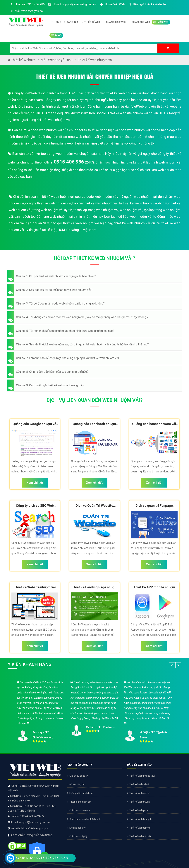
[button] (94, 276)
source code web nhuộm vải (96, 197)
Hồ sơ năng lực (76, 784)
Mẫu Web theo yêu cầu (27, 11)
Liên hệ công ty (76, 828)
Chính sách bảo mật (79, 810)
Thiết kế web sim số (139, 793)
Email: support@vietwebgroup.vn (72, 4)
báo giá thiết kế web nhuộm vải (95, 203)
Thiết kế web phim (138, 810)
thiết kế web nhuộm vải (56, 197)
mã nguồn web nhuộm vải (138, 197)
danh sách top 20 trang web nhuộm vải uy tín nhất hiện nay (59, 216)
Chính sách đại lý (77, 836)
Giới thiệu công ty (78, 776)
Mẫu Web (161, 22)
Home (56, 22)
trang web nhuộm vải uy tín (52, 210)
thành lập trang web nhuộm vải (96, 210)
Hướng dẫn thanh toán (80, 793)
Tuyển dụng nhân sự (79, 802)
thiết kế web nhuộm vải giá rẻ (137, 223)
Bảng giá (71, 22)
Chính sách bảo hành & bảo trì (84, 819)
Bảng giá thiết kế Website (147, 4)
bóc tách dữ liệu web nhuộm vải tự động (135, 216)
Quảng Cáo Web (115, 22)
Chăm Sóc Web (140, 22)
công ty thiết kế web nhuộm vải (48, 203)
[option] (94, 711)
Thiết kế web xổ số (138, 784)
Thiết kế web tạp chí (139, 828)
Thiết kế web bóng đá (140, 819)
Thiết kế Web (91, 22)
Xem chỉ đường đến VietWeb (32, 835)
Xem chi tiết (35, 483)
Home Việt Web (112, 4)
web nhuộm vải (131, 210)
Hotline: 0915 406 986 (27, 4)
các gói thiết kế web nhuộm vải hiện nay (82, 223)
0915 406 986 (69, 162)
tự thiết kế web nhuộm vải (138, 203)
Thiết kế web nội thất (139, 836)
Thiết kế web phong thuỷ (141, 776)
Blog (56, 35)
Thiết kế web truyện (138, 802)
